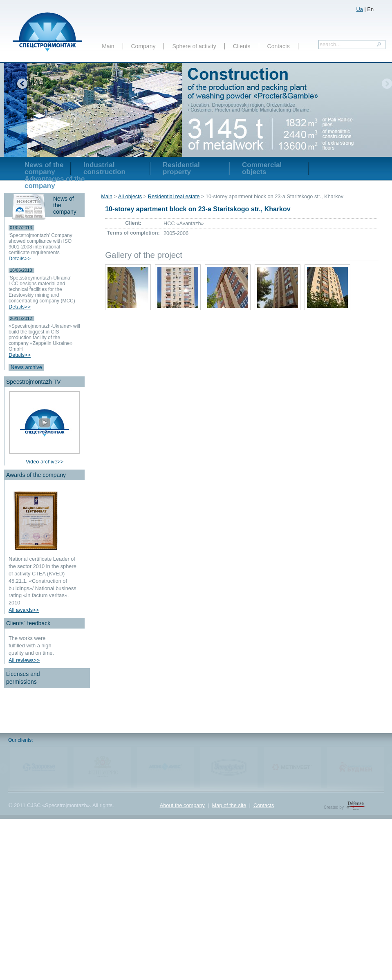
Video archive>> (45, 462)
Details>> (20, 258)
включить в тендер (211, 7)
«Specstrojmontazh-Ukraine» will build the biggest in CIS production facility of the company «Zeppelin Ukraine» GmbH (44, 338)
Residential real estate (174, 196)
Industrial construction (104, 168)
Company (143, 46)
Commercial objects (262, 168)
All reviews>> (24, 660)
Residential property (181, 168)
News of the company (44, 168)
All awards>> (24, 610)
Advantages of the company (55, 182)
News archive (26, 367)
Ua (360, 9)
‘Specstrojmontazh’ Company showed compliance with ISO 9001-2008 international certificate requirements (40, 244)
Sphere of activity (194, 46)
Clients (242, 46)
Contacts (279, 46)
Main (108, 46)
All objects (130, 196)
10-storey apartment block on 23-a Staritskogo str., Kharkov (198, 209)
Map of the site (229, 805)
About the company (182, 805)
